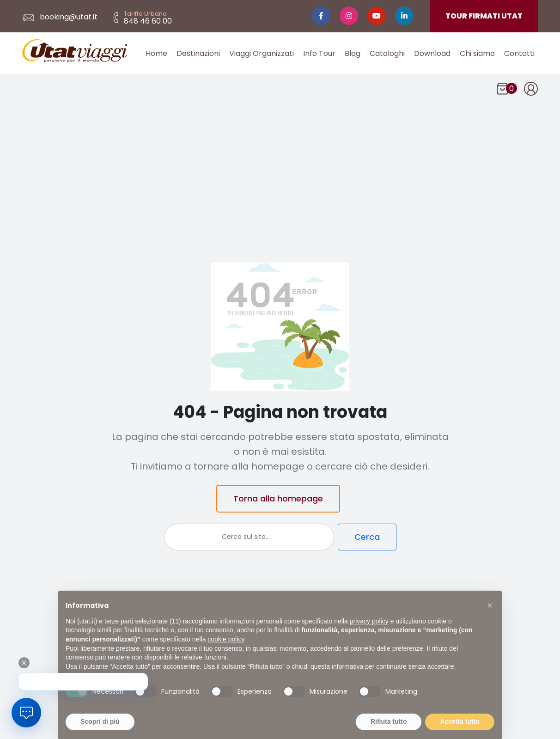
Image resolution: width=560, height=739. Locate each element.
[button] (490, 617)
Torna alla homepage (278, 498)
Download (432, 53)
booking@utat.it (60, 17)
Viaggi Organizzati (262, 53)
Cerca (367, 537)
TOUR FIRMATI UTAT (484, 16)
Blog (353, 53)
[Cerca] (249, 537)
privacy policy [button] (369, 632)
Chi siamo (477, 53)
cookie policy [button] (226, 650)
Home (156, 53)
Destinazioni (198, 53)
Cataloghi (387, 53)
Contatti (519, 53)
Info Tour (319, 53)
